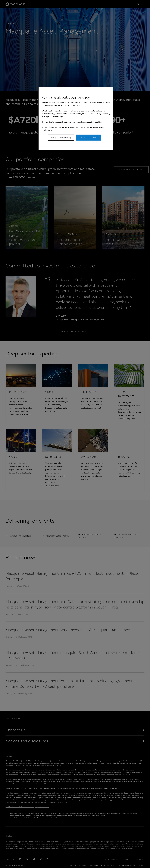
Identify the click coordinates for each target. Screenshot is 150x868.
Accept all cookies (89, 137)
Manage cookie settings (61, 137)
